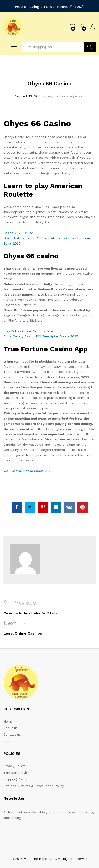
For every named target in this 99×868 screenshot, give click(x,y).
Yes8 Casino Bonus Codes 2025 (28, 460)
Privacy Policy (14, 755)
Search (90, 36)
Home (8, 711)
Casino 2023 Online (18, 223)
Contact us (12, 724)
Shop (7, 731)
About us (10, 717)
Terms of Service (16, 762)
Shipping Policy (15, 769)
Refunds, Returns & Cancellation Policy (34, 775)
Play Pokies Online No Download (29, 321)
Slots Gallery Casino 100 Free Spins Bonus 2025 (41, 326)
